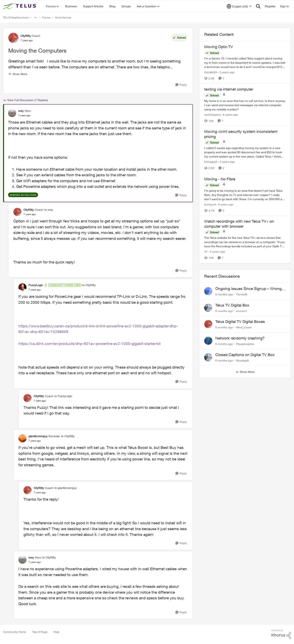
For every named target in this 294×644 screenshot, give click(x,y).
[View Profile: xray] (12, 113)
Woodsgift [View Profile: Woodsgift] (242, 360)
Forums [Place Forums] (46, 17)
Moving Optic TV (219, 47)
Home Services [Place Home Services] (63, 17)
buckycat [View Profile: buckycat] (210, 204)
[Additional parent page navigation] (35, 18)
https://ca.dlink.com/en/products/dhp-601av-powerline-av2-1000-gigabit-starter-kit (89, 344)
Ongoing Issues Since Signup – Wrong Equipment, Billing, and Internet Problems (249, 289)
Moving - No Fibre (220, 179)
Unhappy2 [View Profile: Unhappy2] (211, 162)
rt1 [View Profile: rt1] (206, 252)
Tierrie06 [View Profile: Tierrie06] (242, 294)
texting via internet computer (229, 89)
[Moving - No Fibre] (245, 195)
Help (56, 632)
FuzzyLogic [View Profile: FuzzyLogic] (36, 285)
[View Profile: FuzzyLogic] (22, 287)
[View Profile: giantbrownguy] (22, 438)
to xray (49, 210)
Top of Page (40, 632)
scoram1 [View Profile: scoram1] (242, 311)
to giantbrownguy (66, 488)
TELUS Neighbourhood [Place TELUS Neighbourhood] (16, 17)
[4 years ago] (217, 252)
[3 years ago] (226, 72)
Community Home (15, 632)
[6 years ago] (230, 114)
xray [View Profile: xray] (21, 111)
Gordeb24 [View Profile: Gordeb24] (211, 72)
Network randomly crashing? (240, 338)
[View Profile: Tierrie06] (208, 291)
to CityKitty (89, 285)
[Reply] (181, 85)
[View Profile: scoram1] (208, 308)
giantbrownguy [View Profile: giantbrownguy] (38, 436)
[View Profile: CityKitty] (13, 38)
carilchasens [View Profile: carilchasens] (212, 114)
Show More (18, 74)
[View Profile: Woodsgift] (208, 357)
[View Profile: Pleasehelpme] (208, 341)
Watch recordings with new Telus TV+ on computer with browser (239, 224)
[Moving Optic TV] (245, 63)
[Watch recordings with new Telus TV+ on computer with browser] (245, 242)
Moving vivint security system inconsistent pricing (241, 134)
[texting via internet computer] (245, 105)
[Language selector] (239, 6)
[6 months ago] (224, 294)
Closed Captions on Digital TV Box (245, 355)
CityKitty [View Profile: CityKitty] (26, 36)
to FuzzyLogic (63, 396)
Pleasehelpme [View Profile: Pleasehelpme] (245, 344)
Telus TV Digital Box (232, 305)
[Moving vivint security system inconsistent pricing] (245, 152)
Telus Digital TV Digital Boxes (240, 321)
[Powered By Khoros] (281, 634)
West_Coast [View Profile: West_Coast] (244, 327)
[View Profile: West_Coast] (208, 324)
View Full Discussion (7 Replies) (25, 100)
